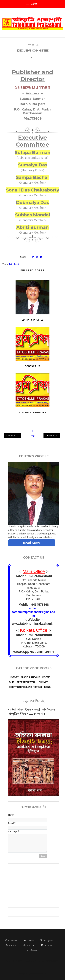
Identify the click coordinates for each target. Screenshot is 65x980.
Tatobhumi (34, 44)
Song (47, 687)
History (14, 677)
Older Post (52, 435)
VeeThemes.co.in (38, 974)
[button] (32, 4)
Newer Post (12, 435)
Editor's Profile (32, 320)
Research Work (26, 682)
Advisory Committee (32, 413)
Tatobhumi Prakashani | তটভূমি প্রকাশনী (41, 961)
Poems (46, 677)
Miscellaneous (30, 677)
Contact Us (32, 366)
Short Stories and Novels (25, 687)
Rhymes (43, 682)
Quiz (12, 682)
